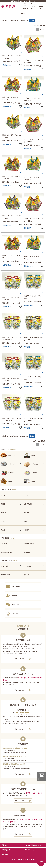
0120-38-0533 (23, 712)
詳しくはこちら (19, 659)
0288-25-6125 (11, 750)
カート (33, 9)
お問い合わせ (6, 850)
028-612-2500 (11, 758)
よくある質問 (6, 854)
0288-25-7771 (11, 766)
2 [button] (40, 29)
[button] (43, 29)
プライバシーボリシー (32, 850)
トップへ (41, 861)
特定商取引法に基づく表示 (33, 845)
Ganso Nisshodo (17, 859)
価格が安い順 (14, 21)
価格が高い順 (24, 21)
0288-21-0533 (10, 654)
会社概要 (5, 845)
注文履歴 (25, 9)
